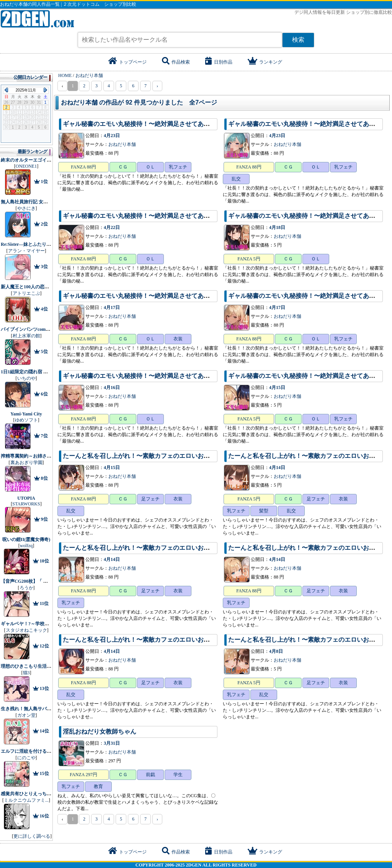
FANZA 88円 (83, 167)
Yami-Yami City (26, 414)
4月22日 (112, 227)
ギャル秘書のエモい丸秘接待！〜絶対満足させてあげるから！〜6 (153, 216)
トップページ (127, 62)
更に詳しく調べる (32, 836)
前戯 (150, 775)
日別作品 (219, 62)
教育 (98, 786)
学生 (178, 775)
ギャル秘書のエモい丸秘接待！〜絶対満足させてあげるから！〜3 (153, 296)
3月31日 (112, 743)
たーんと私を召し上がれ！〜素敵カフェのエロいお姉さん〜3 (147, 548)
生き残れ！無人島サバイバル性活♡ (38, 709)
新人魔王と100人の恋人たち (29, 287)
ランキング (265, 62)
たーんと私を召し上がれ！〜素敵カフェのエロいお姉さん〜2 (147, 640)
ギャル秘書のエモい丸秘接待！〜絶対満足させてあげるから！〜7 (153, 124)
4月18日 (277, 227)
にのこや (26, 758)
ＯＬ (150, 167)
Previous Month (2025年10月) (6, 90)
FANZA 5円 (249, 259)
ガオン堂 (26, 715)
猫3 (26, 673)
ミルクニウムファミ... (26, 800)
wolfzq (26, 546)
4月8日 (276, 651)
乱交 (236, 179)
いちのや (26, 378)
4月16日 (112, 387)
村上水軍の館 (26, 336)
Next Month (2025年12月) (45, 90)
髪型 (264, 511)
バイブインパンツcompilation (31, 329)
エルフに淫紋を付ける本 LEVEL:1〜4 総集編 (47, 751)
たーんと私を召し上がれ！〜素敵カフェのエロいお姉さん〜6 (147, 456)
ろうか (26, 588)
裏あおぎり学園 (26, 463)
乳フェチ (178, 167)
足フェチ (150, 499)
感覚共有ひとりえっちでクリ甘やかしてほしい (49, 794)
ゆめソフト (26, 420)
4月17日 (112, 307)
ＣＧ (123, 167)
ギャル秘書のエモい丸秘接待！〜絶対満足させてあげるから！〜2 (153, 376)
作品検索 (176, 62)
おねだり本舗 (122, 144)
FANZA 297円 (83, 775)
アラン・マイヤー (26, 251)
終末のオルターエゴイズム (28, 160)
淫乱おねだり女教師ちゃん (100, 732)
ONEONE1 (26, 166)
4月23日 (112, 136)
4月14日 (277, 468)
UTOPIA (26, 498)
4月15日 (277, 387)
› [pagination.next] (157, 86)
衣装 (178, 339)
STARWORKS (26, 504)
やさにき (26, 208)
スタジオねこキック (26, 630)
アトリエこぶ (26, 293)
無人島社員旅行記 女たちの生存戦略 (38, 202)
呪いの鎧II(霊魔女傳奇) (26, 539)
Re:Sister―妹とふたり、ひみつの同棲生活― (47, 244)
